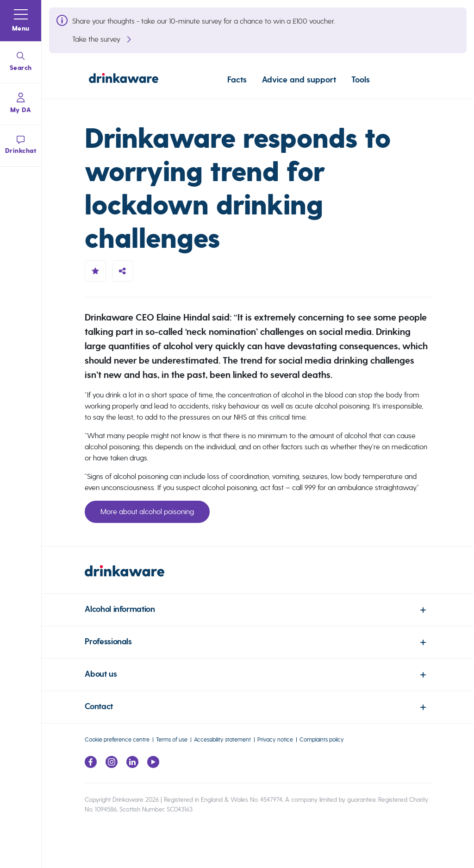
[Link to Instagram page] (112, 765)
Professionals (108, 642)
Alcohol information (120, 609)
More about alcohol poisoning (147, 512)
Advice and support (299, 80)
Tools (361, 80)
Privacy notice (275, 739)
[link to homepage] (258, 579)
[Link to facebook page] (91, 765)
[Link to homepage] (124, 80)
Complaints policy (322, 739)
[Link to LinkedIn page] (132, 765)
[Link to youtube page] (153, 765)
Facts (237, 80)
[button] (21, 21)
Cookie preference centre (117, 739)
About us (101, 674)
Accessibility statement (222, 739)
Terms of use (172, 739)
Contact (99, 707)
